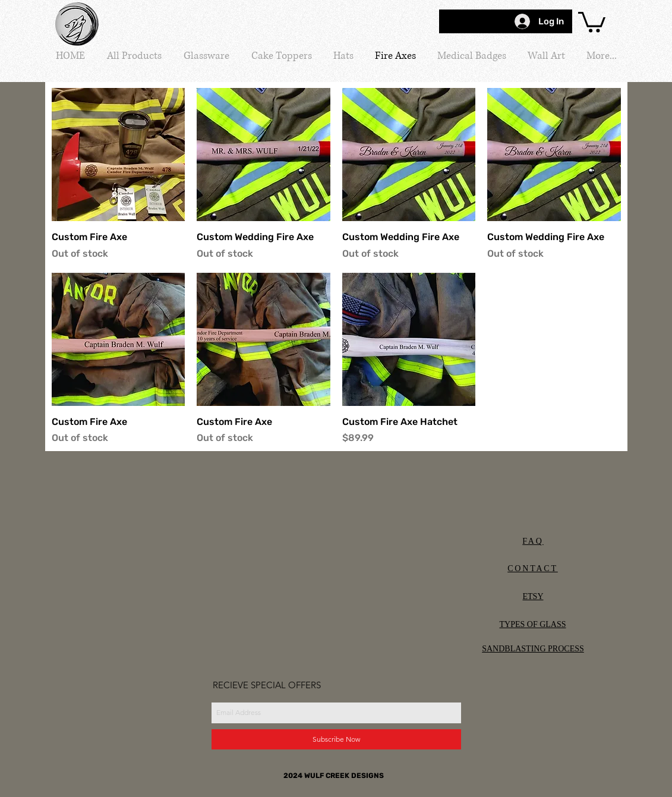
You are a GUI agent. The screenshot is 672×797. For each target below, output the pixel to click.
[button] (592, 21)
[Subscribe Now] (336, 739)
